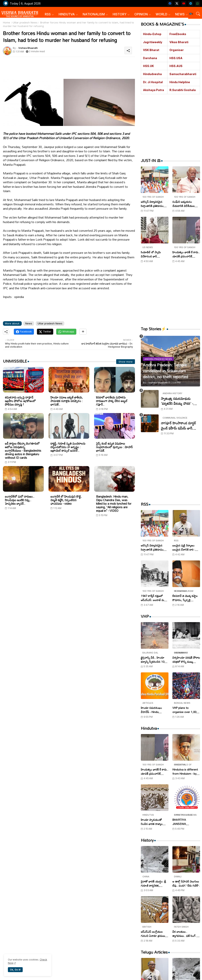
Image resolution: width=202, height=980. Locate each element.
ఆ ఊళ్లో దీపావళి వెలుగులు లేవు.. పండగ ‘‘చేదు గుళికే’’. (186, 883)
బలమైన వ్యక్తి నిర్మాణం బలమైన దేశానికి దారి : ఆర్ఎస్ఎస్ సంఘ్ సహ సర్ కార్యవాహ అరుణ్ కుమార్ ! (186, 547)
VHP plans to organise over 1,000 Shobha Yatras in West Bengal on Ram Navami (186, 710)
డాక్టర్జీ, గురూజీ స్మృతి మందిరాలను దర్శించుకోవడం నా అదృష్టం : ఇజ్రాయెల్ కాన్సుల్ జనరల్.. (68, 447)
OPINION (141, 14)
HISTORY (120, 14)
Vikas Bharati (179, 42)
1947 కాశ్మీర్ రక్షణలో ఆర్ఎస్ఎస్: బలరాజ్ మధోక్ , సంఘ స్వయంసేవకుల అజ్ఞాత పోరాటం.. (154, 598)
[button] (191, 14)
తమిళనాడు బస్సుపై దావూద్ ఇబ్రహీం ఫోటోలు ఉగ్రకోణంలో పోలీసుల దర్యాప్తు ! (20, 401)
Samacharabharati (183, 74)
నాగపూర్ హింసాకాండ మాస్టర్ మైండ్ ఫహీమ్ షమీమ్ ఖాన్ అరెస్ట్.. (179, 426)
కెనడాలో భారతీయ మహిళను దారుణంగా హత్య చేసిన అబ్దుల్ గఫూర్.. (112, 401)
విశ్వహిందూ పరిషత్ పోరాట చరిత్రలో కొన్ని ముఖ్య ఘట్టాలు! (186, 660)
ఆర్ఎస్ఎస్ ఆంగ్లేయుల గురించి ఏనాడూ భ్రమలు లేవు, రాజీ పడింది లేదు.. (153, 934)
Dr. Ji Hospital (153, 82)
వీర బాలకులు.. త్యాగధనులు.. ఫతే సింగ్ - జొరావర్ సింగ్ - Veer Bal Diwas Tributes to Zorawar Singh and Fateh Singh (186, 934)
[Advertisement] (99, 69)
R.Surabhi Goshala (183, 90)
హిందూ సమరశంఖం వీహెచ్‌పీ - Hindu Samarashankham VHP (152, 710)
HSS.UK (148, 66)
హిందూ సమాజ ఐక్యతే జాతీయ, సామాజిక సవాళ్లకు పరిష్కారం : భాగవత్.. (67, 401)
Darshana (150, 58)
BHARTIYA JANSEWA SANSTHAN (180, 822)
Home (7, 22)
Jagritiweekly (153, 42)
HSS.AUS (176, 66)
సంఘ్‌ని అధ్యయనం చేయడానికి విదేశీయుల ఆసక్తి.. (184, 204)
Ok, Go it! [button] (15, 970)
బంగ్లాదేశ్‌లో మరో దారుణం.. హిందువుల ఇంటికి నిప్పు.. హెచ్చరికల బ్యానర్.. (20, 500)
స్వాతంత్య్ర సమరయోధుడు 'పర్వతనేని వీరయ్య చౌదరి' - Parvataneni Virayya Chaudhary (177, 401)
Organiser (177, 50)
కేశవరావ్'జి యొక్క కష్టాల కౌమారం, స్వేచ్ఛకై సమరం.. (185, 598)
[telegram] (191, 3)
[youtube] (184, 3)
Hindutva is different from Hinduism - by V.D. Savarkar (185, 772)
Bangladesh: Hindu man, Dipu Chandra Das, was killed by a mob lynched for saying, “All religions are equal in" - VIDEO (114, 503)
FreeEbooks (178, 34)
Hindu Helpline (180, 82)
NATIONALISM (94, 14)
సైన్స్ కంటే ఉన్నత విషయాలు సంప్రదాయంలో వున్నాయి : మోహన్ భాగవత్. (114, 447)
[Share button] (83, 332)
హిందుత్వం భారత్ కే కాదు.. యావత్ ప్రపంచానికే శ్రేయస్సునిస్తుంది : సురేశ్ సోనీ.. (186, 254)
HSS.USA (176, 58)
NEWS (180, 14)
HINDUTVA (67, 14)
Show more (126, 362)
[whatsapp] (198, 3)
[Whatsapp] (66, 332)
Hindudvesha (152, 74)
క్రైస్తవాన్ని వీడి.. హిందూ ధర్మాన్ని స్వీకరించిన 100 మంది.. (153, 660)
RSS (48, 14)
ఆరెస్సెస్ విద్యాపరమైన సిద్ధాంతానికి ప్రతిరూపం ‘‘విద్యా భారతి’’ (152, 204)
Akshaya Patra (153, 90)
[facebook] (170, 3)
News (29, 323)
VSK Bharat (151, 50)
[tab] (49, 14)
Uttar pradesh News (25, 22)
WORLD (161, 14)
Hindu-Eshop (152, 34)
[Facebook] (24, 332)
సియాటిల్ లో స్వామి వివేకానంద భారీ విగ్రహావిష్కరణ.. (151, 254)
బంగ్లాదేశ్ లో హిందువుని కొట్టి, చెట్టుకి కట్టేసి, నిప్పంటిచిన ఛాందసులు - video (66, 500)
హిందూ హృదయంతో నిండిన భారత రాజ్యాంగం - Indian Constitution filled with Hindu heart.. (154, 822)
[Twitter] (45, 332)
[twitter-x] (177, 3)
